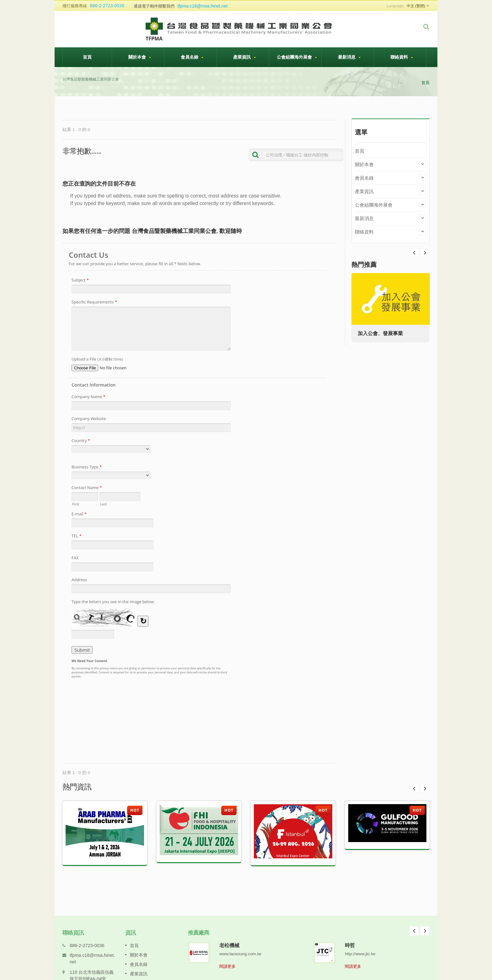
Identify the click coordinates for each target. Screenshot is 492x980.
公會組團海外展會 (297, 57)
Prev (425, 253)
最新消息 (349, 57)
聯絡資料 (402, 57)
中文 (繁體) (416, 6)
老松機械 (229, 936)
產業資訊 (244, 57)
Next (414, 253)
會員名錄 (192, 57)
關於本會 (140, 57)
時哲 (350, 936)
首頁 (87, 57)
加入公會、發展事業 (380, 333)
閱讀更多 (227, 957)
